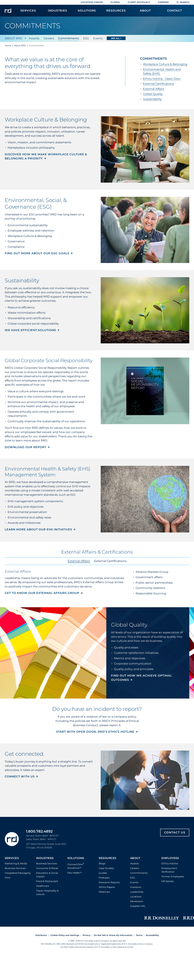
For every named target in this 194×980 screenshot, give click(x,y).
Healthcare (43, 886)
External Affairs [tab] (79, 561)
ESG (86, 38)
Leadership (137, 892)
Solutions (76, 858)
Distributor (41, 935)
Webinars (104, 892)
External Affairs (154, 89)
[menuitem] (28, 12)
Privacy (86, 935)
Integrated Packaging (18, 873)
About (135, 858)
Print (8, 878)
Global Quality (153, 94)
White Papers (107, 887)
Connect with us (20, 776)
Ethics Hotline (170, 864)
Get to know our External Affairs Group (42, 593)
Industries (45, 858)
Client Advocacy (139, 2)
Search (183, 2)
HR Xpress (168, 881)
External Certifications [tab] (110, 561)
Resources (108, 858)
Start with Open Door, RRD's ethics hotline (95, 732)
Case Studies (106, 868)
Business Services (15, 868)
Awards (34, 38)
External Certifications (158, 84)
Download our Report (26, 447)
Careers (163, 2)
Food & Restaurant (47, 881)
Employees (170, 858)
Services (12, 858)
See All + (116, 38)
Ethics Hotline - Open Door (162, 79)
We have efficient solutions (30, 330)
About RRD (13, 38)
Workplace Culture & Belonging (165, 64)
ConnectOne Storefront (76, 866)
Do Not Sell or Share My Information (113, 935)
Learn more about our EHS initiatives (38, 529)
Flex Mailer (75, 873)
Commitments (69, 38)
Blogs (102, 864)
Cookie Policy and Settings (65, 935)
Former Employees (173, 877)
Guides (103, 873)
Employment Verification (169, 870)
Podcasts (104, 878)
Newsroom (137, 901)
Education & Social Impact (47, 875)
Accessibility (152, 935)
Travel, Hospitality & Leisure (47, 892)
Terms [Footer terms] (139, 935)
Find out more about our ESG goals (37, 253)
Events (98, 38)
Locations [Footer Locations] (136, 897)
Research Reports (109, 882)
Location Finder (92, 2)
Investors (136, 887)
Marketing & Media (16, 864)
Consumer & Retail (47, 868)
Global (115, 2)
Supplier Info (138, 906)
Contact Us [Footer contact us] (175, 832)
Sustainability (152, 99)
